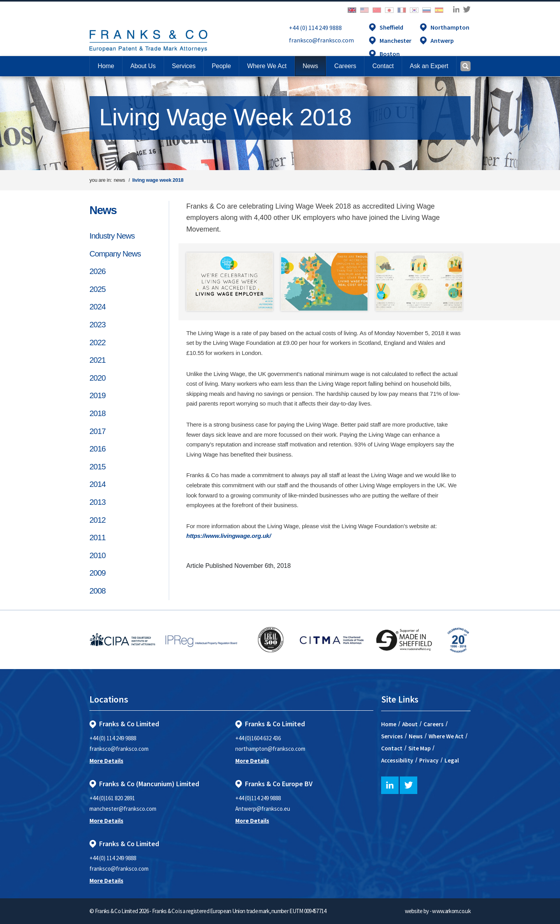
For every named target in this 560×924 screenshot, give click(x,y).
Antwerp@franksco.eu (263, 809)
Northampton (450, 27)
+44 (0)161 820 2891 (112, 798)
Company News (115, 254)
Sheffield (391, 27)
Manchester (395, 40)
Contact (392, 748)
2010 (97, 555)
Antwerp (442, 40)
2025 (97, 289)
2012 (97, 520)
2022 (97, 343)
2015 (97, 467)
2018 (97, 413)
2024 (97, 307)
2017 (97, 431)
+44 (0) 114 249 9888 (315, 28)
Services (392, 736)
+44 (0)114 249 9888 (258, 798)
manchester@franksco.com (123, 809)
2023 (97, 325)
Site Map (419, 748)
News (103, 210)
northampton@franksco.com (270, 749)
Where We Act (446, 736)
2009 (97, 573)
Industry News (112, 236)
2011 (97, 538)
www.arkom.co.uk (451, 911)
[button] (383, 66)
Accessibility (397, 760)
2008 (97, 591)
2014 (97, 484)
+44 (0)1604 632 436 (258, 738)
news (119, 180)
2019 (97, 395)
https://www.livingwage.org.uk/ (229, 536)
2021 (97, 360)
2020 (97, 378)
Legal (452, 760)
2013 (97, 502)
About (410, 724)
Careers (434, 724)
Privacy (429, 760)
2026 (97, 271)
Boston (390, 54)
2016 (97, 449)
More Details (106, 761)
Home (106, 66)
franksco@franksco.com (321, 40)
